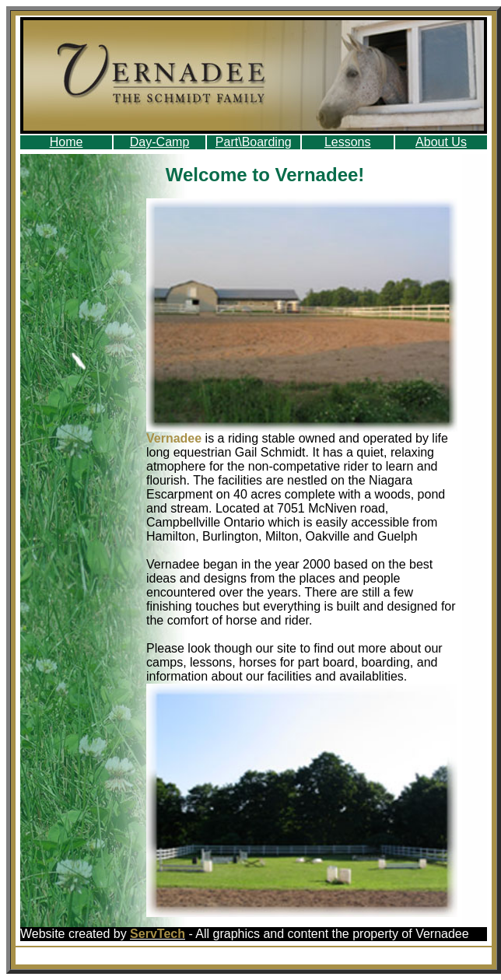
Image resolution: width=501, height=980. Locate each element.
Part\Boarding (254, 142)
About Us (441, 142)
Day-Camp (159, 142)
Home (67, 142)
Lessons (348, 142)
